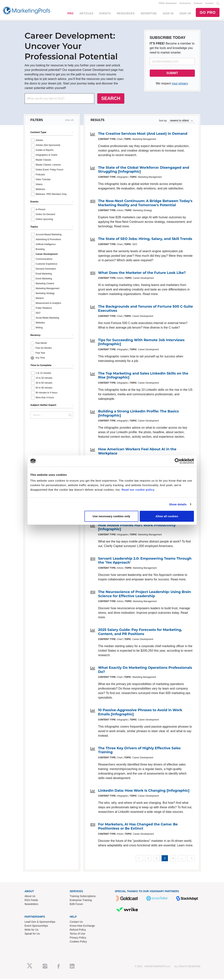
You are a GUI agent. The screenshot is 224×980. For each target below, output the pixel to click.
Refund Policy (78, 931)
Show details (178, 504)
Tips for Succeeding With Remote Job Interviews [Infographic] (141, 343)
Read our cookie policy (138, 490)
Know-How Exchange (82, 927)
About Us (30, 898)
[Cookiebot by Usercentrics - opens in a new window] (177, 461)
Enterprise (185, 4)
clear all (69, 122)
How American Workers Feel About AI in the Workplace (137, 453)
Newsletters (32, 906)
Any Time (40, 359)
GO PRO (208, 13)
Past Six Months (44, 349)
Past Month (41, 344)
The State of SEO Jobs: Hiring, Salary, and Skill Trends (145, 240)
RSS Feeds (31, 902)
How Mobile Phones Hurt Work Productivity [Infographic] (137, 529)
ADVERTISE (149, 14)
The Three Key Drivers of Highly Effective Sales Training (139, 752)
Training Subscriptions (83, 898)
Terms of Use (77, 935)
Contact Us (76, 923)
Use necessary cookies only (111, 516)
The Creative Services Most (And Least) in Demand (143, 135)
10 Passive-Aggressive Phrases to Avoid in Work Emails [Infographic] (140, 714)
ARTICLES (87, 14)
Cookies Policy (78, 943)
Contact (209, 4)
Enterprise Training (81, 902)
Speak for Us (32, 935)
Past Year (40, 354)
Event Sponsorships (36, 927)
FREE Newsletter (168, 4)
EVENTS (105, 14)
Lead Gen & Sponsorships (40, 923)
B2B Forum (76, 906)
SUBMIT (172, 75)
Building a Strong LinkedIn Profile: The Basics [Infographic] (138, 415)
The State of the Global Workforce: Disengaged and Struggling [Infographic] (144, 171)
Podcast (198, 4)
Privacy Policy (78, 939)
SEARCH (111, 100)
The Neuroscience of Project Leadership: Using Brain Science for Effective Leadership (144, 595)
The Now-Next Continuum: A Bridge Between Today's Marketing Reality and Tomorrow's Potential (145, 205)
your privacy (180, 85)
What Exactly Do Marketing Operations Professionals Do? (145, 671)
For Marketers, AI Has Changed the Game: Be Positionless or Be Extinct (138, 828)
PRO (70, 14)
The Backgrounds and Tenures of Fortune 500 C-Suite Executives (145, 310)
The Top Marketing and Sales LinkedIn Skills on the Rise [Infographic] (143, 377)
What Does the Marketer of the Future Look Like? (142, 274)
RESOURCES (126, 14)
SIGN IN (168, 14)
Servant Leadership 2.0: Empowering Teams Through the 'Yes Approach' (145, 562)
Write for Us (32, 931)
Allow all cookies (167, 516)
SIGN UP (185, 14)
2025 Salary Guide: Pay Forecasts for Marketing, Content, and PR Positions (140, 633)
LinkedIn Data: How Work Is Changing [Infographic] (144, 792)
